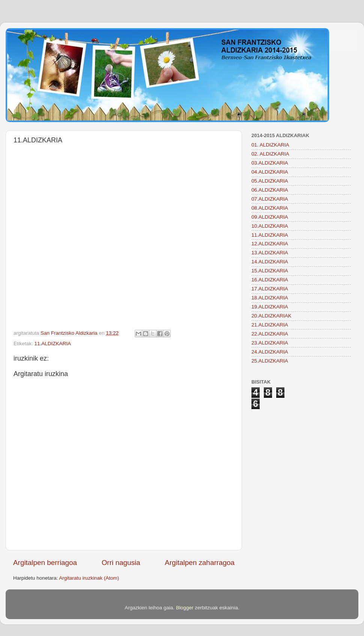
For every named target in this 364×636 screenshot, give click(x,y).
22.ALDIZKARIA (270, 334)
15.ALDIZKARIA (270, 271)
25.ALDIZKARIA (270, 361)
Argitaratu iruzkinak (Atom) (89, 578)
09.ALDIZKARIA (270, 217)
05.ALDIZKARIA (270, 181)
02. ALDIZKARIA (270, 154)
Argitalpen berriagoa (45, 563)
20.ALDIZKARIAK (271, 316)
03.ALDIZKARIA (270, 163)
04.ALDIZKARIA (270, 172)
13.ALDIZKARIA (270, 253)
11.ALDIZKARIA (53, 344)
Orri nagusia (121, 563)
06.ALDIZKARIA (270, 190)
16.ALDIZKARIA (270, 280)
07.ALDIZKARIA (270, 199)
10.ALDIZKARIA (270, 226)
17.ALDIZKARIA (270, 289)
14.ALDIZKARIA (270, 262)
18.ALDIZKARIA (270, 298)
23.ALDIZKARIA (270, 343)
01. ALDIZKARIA (270, 145)
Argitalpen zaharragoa (200, 563)
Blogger (185, 608)
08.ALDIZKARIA (270, 208)
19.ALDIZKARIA (270, 307)
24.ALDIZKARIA (270, 352)
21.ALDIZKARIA (270, 325)
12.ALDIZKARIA (270, 244)
